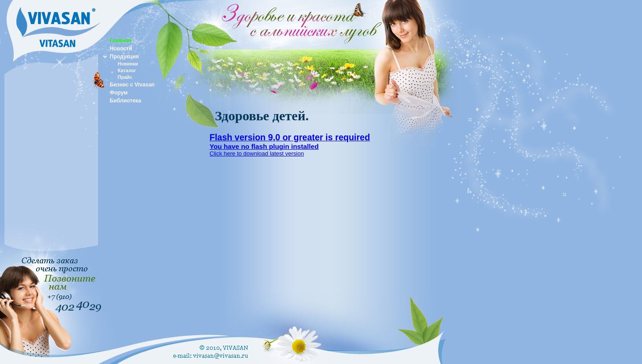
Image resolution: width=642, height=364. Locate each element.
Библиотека (125, 101)
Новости (121, 49)
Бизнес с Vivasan (132, 85)
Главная (121, 41)
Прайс (125, 77)
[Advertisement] (51, 202)
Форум (119, 93)
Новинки (128, 64)
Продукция (124, 57)
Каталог (127, 70)
